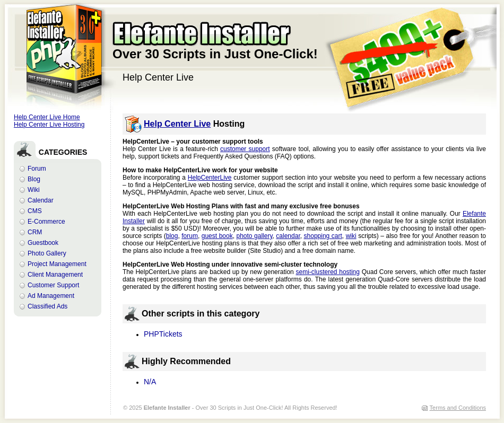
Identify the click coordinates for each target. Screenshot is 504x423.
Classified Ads (47, 306)
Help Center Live (177, 124)
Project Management (57, 264)
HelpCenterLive (210, 178)
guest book (217, 236)
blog (172, 236)
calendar (288, 236)
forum (190, 236)
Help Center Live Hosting (49, 125)
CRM (35, 232)
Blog (34, 179)
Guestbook (43, 243)
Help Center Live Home (47, 117)
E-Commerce (46, 222)
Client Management (55, 275)
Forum (37, 169)
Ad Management (51, 296)
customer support (245, 149)
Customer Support (53, 285)
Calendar (41, 200)
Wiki (34, 190)
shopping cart (323, 236)
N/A (150, 382)
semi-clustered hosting (328, 272)
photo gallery (255, 236)
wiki (351, 236)
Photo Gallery (47, 253)
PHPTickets (163, 334)
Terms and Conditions (458, 408)
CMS (35, 211)
